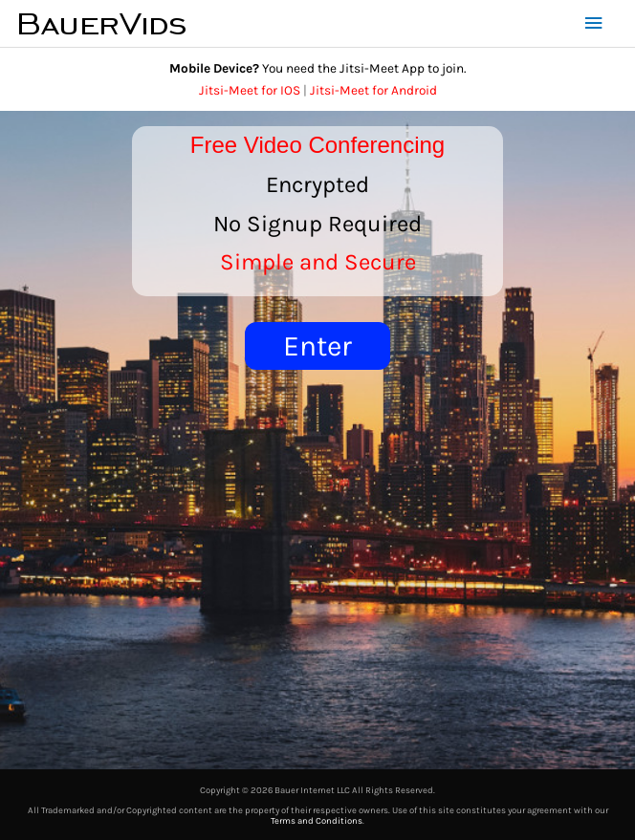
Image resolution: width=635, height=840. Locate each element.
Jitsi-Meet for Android (373, 90)
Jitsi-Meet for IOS (250, 90)
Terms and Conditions (317, 820)
